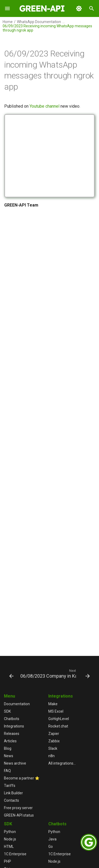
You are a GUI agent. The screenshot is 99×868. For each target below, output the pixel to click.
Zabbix (54, 741)
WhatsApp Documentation (39, 22)
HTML (9, 847)
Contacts (11, 800)
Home (8, 22)
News (9, 756)
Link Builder (13, 793)
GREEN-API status (19, 815)
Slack (53, 748)
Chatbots (12, 719)
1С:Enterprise (15, 854)
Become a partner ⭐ (22, 778)
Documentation (17, 704)
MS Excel (56, 711)
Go (51, 847)
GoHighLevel (59, 719)
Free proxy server (18, 808)
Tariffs (10, 786)
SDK (7, 711)
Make (53, 704)
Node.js (10, 839)
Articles (10, 741)
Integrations (14, 726)
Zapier (54, 734)
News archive (15, 763)
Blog (8, 748)
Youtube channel (44, 106)
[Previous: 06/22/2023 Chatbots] (10, 673)
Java (52, 839)
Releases (12, 734)
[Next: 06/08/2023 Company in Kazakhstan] (55, 673)
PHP (8, 861)
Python (10, 832)
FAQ (7, 771)
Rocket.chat (58, 726)
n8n (51, 756)
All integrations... (62, 763)
